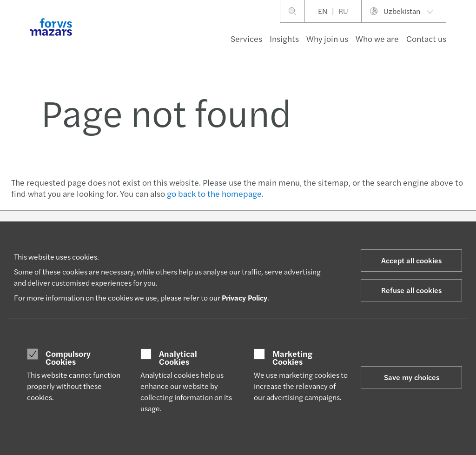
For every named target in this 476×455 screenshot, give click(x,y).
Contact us (426, 38)
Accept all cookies (411, 260)
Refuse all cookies (411, 290)
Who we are (377, 38)
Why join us (327, 38)
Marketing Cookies (292, 358)
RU (343, 11)
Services (246, 38)
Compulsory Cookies (68, 358)
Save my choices (412, 377)
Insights (284, 38)
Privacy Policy (245, 298)
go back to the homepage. (215, 193)
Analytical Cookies (178, 358)
